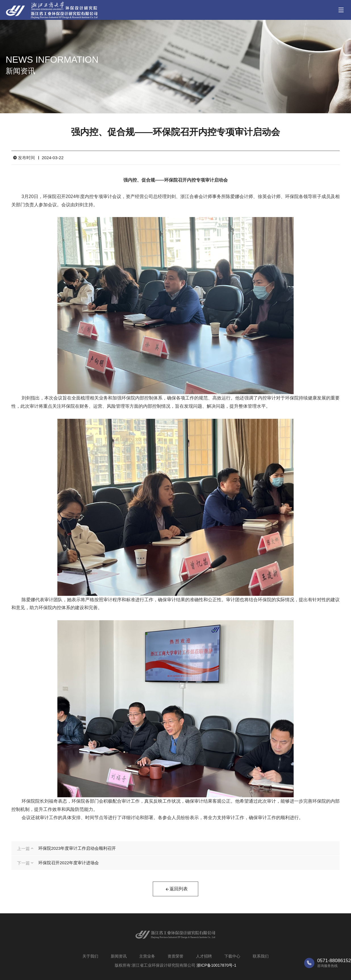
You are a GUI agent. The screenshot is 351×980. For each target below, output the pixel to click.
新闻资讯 (119, 956)
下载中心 (232, 956)
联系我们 (261, 956)
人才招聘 (204, 956)
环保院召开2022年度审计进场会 (69, 863)
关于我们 (90, 956)
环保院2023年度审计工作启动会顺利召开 (77, 848)
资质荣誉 (175, 956)
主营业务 (147, 956)
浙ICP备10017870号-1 (216, 965)
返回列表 (176, 889)
